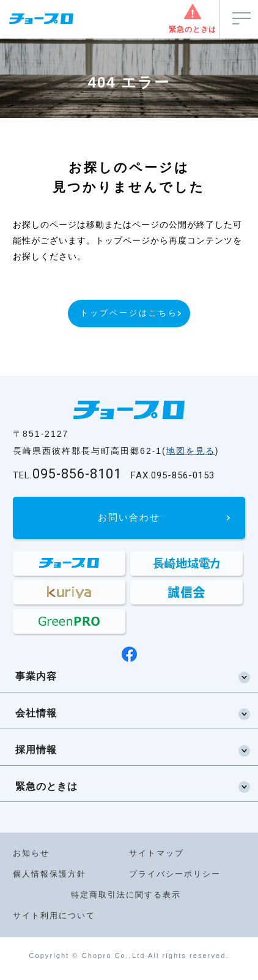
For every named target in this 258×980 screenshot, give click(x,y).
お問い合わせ (129, 517)
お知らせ (31, 853)
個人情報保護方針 (50, 874)
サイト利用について (54, 915)
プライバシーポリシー (175, 874)
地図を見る (191, 451)
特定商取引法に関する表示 (126, 895)
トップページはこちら (129, 313)
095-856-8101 (67, 474)
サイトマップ (157, 853)
